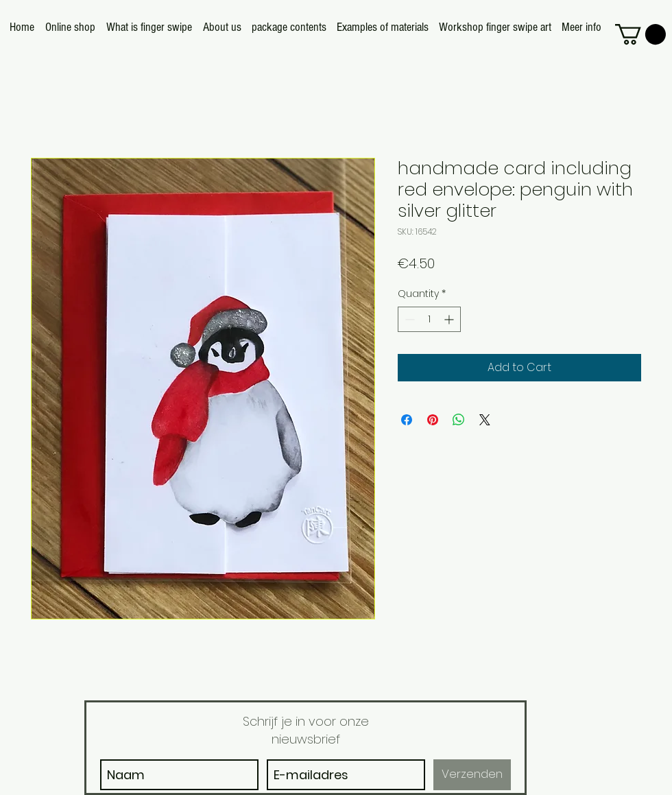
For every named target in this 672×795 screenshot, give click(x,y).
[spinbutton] (429, 319)
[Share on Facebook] (407, 420)
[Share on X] (485, 420)
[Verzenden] (472, 775)
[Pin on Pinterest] (433, 420)
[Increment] (450, 319)
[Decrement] (408, 319)
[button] (640, 34)
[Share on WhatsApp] (459, 420)
